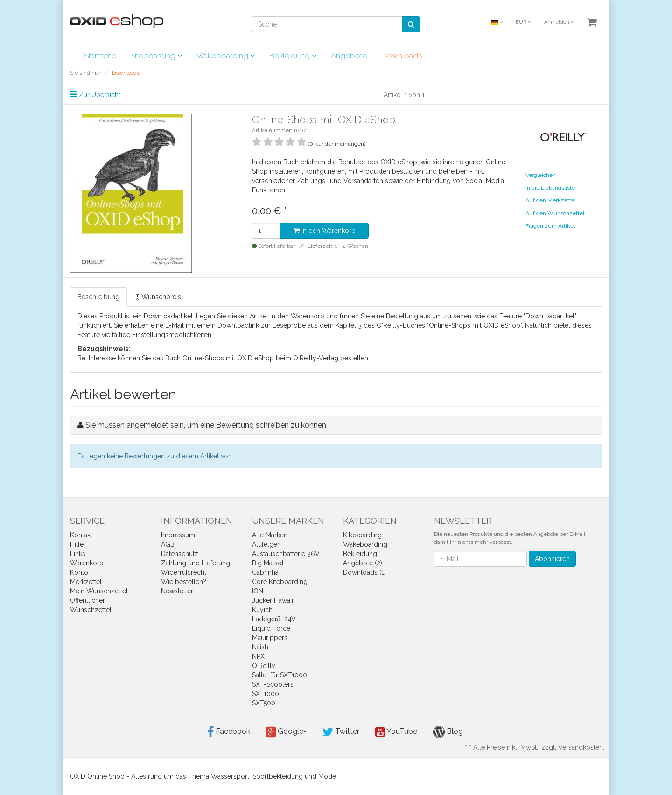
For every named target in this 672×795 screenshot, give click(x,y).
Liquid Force (271, 628)
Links (78, 554)
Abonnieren (552, 559)
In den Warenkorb (325, 231)
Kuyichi (263, 610)
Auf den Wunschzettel (555, 213)
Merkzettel (86, 582)
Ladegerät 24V (274, 619)
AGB (168, 544)
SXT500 (264, 703)
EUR (523, 22)
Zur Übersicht (100, 95)
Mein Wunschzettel (99, 591)
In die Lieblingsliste (550, 188)
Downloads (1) (364, 572)
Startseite (100, 56)
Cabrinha (265, 572)
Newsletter (177, 591)
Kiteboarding (156, 56)
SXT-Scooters (273, 684)
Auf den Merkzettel (551, 200)
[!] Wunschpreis (158, 297)
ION (258, 591)
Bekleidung (293, 56)
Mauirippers (270, 638)
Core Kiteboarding (280, 582)
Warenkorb (87, 563)
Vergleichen (541, 175)
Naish (260, 647)
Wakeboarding (226, 56)
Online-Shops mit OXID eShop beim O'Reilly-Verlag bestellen (275, 358)
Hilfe (77, 544)
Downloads (402, 56)
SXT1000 (266, 694)
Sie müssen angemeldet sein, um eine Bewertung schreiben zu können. (206, 425)
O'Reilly (264, 666)
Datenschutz (180, 554)
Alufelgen (266, 544)
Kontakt (81, 535)
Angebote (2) (363, 563)
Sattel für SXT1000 (280, 675)
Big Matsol (268, 563)
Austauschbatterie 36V (286, 554)
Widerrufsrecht (184, 572)
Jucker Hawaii (273, 600)
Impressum (178, 535)
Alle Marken (270, 535)
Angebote (349, 56)
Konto (79, 572)
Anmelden (559, 22)
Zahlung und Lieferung (196, 563)
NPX (258, 656)
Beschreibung (98, 297)
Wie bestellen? (184, 582)
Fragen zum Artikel (550, 226)
